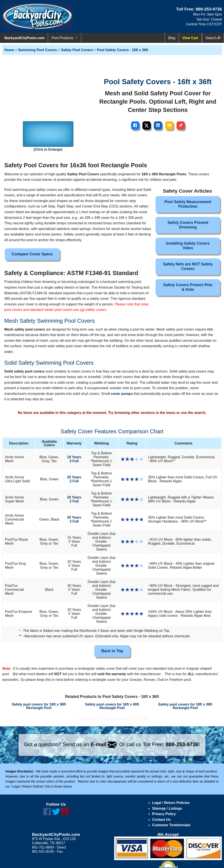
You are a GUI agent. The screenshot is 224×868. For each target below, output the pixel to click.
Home (9, 50)
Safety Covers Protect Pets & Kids (188, 287)
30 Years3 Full (74, 519)
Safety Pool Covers (77, 50)
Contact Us (161, 820)
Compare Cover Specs (32, 254)
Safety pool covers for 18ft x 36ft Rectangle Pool (185, 706)
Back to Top (112, 651)
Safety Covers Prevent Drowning (188, 225)
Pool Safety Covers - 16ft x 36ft (123, 50)
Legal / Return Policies (171, 803)
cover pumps (122, 394)
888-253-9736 (209, 9)
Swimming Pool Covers (38, 50)
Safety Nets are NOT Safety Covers (188, 266)
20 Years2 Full (74, 479)
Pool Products (62, 38)
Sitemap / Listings (167, 808)
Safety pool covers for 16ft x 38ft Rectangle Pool (39, 706)
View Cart (190, 38)
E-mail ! (104, 744)
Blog (172, 38)
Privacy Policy (164, 814)
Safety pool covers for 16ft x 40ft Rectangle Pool (112, 706)
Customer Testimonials (171, 825)
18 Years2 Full (74, 459)
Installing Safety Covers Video (188, 246)
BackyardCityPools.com (24, 38)
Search (213, 38)
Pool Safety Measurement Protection (188, 204)
